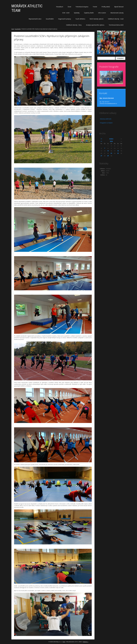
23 (111, 153)
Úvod (69, 7)
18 (118, 151)
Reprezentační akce (35, 19)
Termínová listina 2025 (116, 25)
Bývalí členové (119, 7)
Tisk (64, 642)
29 (108, 156)
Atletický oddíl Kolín (106, 119)
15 (108, 151)
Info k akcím (102, 13)
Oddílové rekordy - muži (116, 19)
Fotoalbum (60, 7)
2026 (111, 141)
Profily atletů (106, 7)
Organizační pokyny (65, 19)
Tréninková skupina (82, 7)
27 (101, 156)
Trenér (95, 7)
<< (101, 139)
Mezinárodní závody (117, 13)
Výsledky (77, 13)
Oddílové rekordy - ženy (74, 25)
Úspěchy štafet (89, 13)
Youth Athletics (80, 19)
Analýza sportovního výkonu (95, 25)
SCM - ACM (66, 13)
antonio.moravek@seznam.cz (108, 103)
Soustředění (50, 19)
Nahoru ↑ (86, 642)
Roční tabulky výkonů (97, 19)
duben (111, 139)
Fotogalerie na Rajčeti (106, 123)
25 (118, 153)
